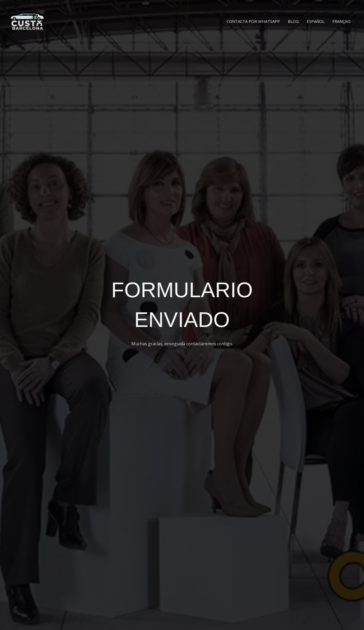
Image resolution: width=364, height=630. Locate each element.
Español (316, 21)
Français (342, 21)
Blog (293, 21)
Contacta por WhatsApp (253, 21)
